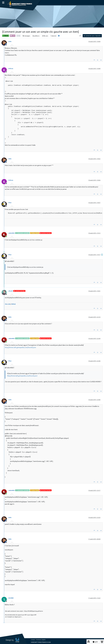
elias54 (11, 291)
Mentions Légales (41, 639)
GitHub (13, 304)
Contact (33, 639)
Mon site (8, 304)
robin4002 (12, 233)
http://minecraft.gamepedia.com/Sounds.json (20, 347)
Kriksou (11, 68)
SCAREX (11, 598)
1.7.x (13, 36)
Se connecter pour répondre (92, 36)
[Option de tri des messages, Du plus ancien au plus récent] (80, 36)
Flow (10, 203)
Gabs (10, 41)
